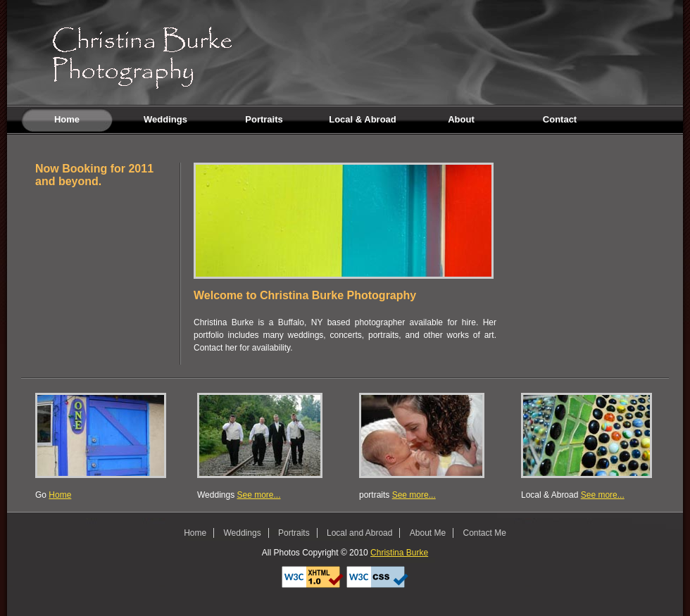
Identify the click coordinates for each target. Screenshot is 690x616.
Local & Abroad (363, 119)
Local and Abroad (359, 533)
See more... (258, 495)
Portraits (264, 119)
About (461, 119)
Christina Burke (399, 553)
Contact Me (485, 533)
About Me (428, 533)
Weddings (165, 119)
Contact (560, 119)
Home (50, 120)
